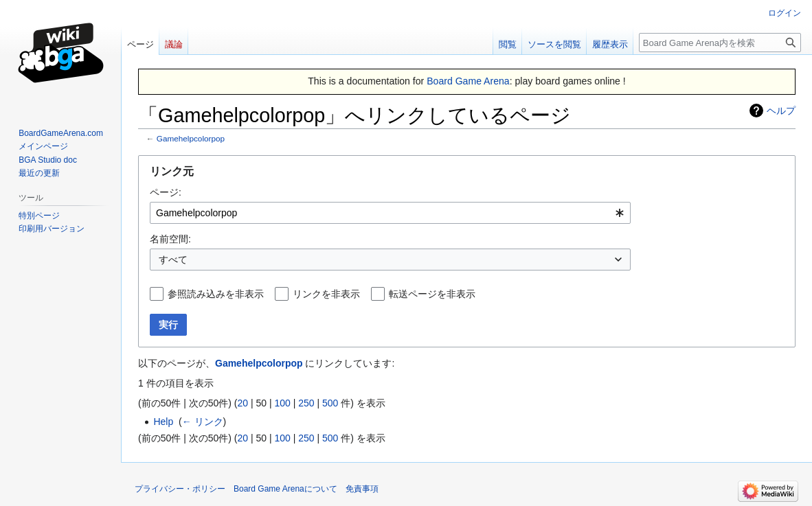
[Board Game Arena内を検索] (720, 43)
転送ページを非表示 (432, 294)
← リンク (203, 422)
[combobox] (390, 213)
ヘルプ (781, 111)
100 (282, 403)
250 (306, 403)
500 (330, 403)
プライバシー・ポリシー (180, 489)
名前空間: (170, 239)
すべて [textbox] (173, 260)
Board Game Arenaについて (285, 489)
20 (243, 403)
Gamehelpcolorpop (191, 138)
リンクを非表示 (326, 294)
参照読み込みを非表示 (216, 294)
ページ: (166, 192)
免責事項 (362, 489)
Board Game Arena (468, 81)
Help (163, 422)
